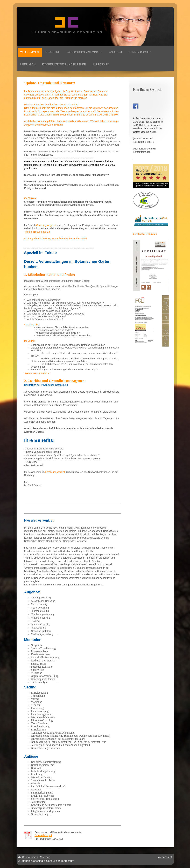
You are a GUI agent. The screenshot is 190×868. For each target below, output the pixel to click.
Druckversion (29, 857)
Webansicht (165, 857)
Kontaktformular (141, 152)
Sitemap (45, 857)
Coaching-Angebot (46, 225)
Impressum (67, 861)
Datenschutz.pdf (43, 835)
